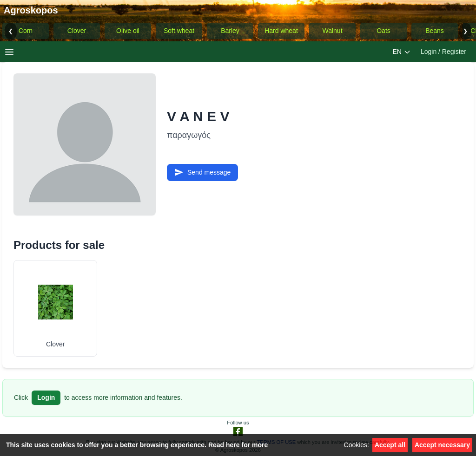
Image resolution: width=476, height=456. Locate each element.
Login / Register (443, 52)
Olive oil (128, 31)
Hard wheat (281, 31)
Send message (202, 172)
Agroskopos (31, 10)
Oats (383, 31)
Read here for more (238, 445)
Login (46, 397)
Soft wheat (179, 31)
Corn (26, 31)
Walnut (332, 31)
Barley (230, 31)
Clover (77, 31)
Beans (435, 31)
